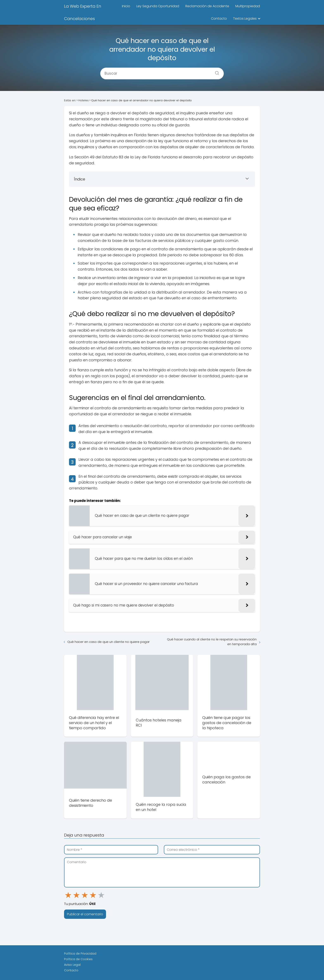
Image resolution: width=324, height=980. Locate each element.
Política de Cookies (78, 959)
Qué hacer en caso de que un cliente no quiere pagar (108, 642)
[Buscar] (216, 72)
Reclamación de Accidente (207, 6)
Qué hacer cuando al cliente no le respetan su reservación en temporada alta (212, 642)
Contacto (219, 19)
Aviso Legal (72, 965)
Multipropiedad (248, 6)
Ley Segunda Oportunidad (158, 6)
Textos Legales (245, 19)
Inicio (126, 6)
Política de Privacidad (80, 954)
